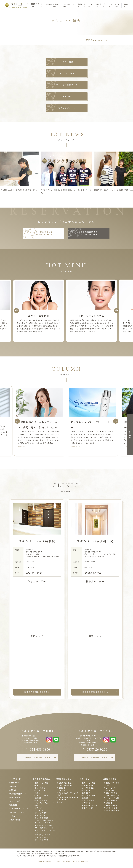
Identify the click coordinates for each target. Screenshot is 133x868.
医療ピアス (86, 793)
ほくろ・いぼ (40, 790)
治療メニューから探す (70, 5)
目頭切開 (62, 788)
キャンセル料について (67, 85)
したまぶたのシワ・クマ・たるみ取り (68, 799)
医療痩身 (38, 798)
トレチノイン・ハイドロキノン (45, 831)
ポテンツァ (39, 808)
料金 (85, 5)
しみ (37, 785)
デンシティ (39, 810)
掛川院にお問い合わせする (95, 758)
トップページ (15, 779)
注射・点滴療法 (41, 800)
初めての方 (49, 5)
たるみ (38, 793)
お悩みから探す (57, 5)
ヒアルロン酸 (40, 815)
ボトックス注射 (41, 813)
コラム (111, 5)
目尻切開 (62, 790)
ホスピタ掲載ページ (18, 794)
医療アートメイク (42, 837)
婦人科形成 (86, 803)
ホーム (42, 5)
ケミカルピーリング (43, 835)
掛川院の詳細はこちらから (95, 692)
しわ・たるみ (40, 788)
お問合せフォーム (67, 108)
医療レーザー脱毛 (42, 783)
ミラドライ (86, 790)
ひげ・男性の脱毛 (42, 818)
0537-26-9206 (93, 573)
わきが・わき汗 (88, 808)
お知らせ (105, 5)
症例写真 (80, 5)
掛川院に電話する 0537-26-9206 (89, 233)
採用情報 (126, 5)
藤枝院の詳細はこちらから (37, 692)
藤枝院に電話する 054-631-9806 (44, 233)
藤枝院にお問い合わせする (38, 758)
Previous (30, 173)
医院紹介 (99, 5)
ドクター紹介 (91, 5)
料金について (15, 783)
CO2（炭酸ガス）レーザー (45, 828)
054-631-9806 (34, 573)
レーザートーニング (43, 823)
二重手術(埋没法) (65, 783)
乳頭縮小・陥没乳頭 (90, 805)
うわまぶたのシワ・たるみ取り (69, 794)
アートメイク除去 (42, 840)
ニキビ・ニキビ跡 (42, 795)
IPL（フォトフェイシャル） (45, 803)
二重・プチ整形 (111, 793)
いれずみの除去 (88, 788)
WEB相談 (130, 435)
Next (104, 173)
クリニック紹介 (67, 73)
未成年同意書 (15, 820)
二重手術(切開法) (65, 785)
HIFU (37, 805)
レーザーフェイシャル (43, 825)
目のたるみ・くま (112, 795)
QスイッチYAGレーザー (44, 820)
